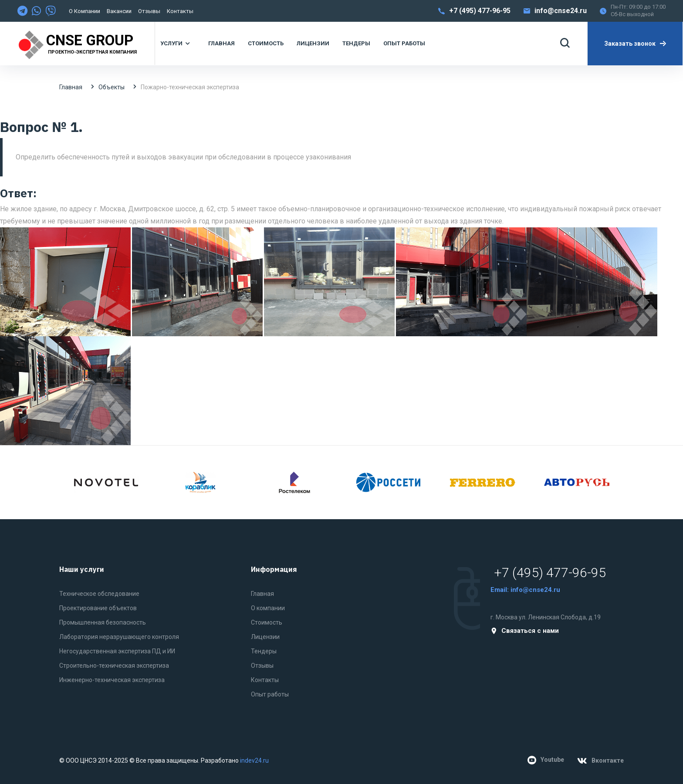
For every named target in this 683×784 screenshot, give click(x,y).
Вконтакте (600, 761)
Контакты (180, 11)
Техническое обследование (99, 594)
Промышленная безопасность (103, 622)
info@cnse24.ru (561, 11)
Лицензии (265, 637)
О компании (85, 11)
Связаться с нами (525, 631)
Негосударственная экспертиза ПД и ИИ (117, 651)
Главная (71, 87)
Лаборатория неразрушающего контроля (119, 637)
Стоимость (267, 622)
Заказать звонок (636, 44)
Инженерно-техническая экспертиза (112, 680)
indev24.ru (254, 760)
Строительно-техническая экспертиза (114, 666)
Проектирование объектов (98, 608)
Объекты (112, 87)
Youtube (546, 760)
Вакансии (119, 11)
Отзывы (149, 11)
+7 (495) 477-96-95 (480, 11)
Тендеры (264, 651)
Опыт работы (270, 694)
